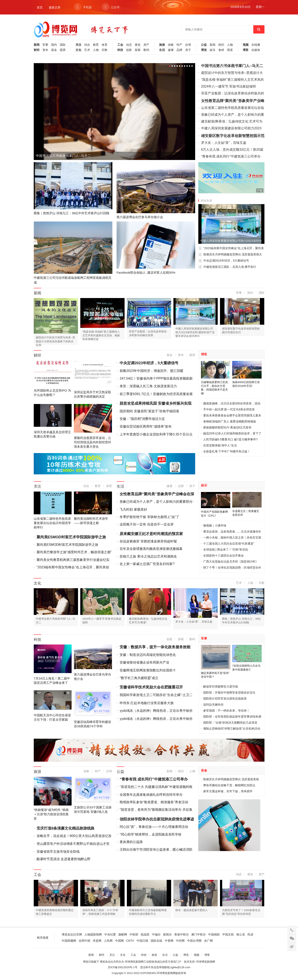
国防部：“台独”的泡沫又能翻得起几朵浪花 (230, 723)
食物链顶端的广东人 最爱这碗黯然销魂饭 (230, 421)
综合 (87, 45)
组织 (221, 45)
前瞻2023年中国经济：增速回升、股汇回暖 (151, 371)
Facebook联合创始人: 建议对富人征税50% (146, 272)
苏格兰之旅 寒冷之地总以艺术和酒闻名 (148, 556)
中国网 (119, 941)
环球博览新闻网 (206, 962)
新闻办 (167, 934)
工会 (120, 45)
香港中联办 (181, 934)
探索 (138, 50)
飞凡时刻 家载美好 (133, 509)
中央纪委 (110, 934)
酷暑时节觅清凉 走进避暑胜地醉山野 (64, 859)
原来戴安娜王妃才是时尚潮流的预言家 (151, 534)
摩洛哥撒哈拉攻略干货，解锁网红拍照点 (229, 785)
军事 (45, 45)
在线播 (256, 45)
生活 (162, 50)
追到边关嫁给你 (213, 705)
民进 (250, 934)
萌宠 (230, 50)
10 (192, 66)
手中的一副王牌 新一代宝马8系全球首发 (229, 409)
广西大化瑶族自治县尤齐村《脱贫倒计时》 (231, 562)
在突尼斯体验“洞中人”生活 (220, 445)
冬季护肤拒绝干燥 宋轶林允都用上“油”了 (149, 517)
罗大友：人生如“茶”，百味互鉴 (224, 143)
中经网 (180, 941)
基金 (54, 50)
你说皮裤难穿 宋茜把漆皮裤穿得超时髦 (148, 541)
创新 (129, 50)
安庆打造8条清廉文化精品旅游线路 (66, 828)
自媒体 (256, 50)
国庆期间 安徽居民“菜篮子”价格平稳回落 (149, 411)
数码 (146, 50)
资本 (45, 50)
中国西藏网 (69, 941)
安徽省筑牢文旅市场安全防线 (58, 852)
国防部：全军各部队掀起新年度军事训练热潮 (232, 717)
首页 (40, 7)
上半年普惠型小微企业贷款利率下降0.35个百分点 (156, 434)
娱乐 (213, 50)
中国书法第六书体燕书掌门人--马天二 (63, 156)
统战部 (145, 934)
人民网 (108, 941)
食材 (221, 50)
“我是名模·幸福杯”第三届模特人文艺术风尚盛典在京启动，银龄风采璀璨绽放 (101, 335)
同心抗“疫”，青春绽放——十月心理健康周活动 (154, 827)
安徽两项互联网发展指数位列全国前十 (148, 670)
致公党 (241, 934)
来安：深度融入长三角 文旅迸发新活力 (148, 386)
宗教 (105, 50)
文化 (78, 50)
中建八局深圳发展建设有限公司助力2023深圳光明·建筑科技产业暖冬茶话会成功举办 (195, 332)
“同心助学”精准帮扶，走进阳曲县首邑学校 (151, 834)
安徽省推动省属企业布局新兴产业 (144, 662)
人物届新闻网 (93, 934)
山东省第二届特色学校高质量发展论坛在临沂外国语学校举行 (52, 523)
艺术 (87, 50)
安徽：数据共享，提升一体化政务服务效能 (155, 647)
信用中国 (84, 941)
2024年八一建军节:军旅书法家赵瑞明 (228, 86)
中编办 (156, 934)
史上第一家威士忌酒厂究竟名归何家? (147, 564)
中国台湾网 (194, 941)
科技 (120, 50)
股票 (63, 50)
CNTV (130, 941)
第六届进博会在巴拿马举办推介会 (140, 217)
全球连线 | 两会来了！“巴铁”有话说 (226, 550)
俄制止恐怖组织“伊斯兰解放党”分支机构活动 (232, 729)
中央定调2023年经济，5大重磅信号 (226, 261)
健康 (171, 50)
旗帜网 (123, 934)
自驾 (188, 45)
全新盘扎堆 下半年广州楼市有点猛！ (227, 451)
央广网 (208, 941)
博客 (246, 50)
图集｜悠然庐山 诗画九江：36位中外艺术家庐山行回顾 (72, 213)
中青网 (169, 941)
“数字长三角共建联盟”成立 (139, 678)
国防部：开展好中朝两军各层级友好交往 (229, 693)
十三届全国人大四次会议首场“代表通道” (229, 544)
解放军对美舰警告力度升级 (221, 687)
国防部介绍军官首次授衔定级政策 (225, 699)
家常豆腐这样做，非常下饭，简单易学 (228, 791)
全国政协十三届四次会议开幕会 (223, 556)
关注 (78, 45)
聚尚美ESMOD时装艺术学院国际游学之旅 (71, 537)
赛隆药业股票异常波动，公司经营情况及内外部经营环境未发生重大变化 (93, 442)
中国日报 (142, 941)
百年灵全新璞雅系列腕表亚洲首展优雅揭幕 (151, 549)
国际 (63, 45)
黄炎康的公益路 (131, 842)
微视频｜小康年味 (215, 525)
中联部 (134, 934)
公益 (204, 45)
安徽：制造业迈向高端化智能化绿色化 (148, 655)
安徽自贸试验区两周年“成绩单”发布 (146, 426)
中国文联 (228, 934)
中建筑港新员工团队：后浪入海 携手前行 (230, 267)
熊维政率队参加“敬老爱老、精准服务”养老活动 (154, 802)
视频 (246, 45)
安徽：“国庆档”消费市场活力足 (142, 419)
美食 (204, 770)
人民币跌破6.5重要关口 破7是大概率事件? (230, 439)
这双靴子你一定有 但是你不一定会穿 (147, 524)
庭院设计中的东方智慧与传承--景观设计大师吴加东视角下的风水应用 (56, 341)
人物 (96, 50)
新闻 (37, 45)
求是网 (97, 941)
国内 (54, 45)
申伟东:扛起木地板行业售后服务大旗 (147, 703)
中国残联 (214, 934)
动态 (129, 45)
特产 (179, 45)
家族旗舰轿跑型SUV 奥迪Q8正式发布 (227, 427)
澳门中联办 (198, 934)
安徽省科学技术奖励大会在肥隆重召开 (151, 687)
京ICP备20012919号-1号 (123, 967)
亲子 (188, 50)
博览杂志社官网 (72, 934)
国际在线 (156, 941)
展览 (138, 45)
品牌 (179, 50)
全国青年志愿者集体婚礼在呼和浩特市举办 (151, 795)
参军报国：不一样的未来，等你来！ (226, 711)
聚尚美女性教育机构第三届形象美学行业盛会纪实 (73, 560)
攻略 (171, 45)
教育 (96, 45)
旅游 (162, 45)
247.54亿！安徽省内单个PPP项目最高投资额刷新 (156, 378)
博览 (204, 50)
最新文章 (55, 7)
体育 (105, 45)
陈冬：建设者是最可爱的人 (192, 910)
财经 (37, 50)
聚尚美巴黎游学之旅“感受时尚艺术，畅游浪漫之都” (74, 552)
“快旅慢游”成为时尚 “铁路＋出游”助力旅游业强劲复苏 (51, 814)
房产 (146, 45)
